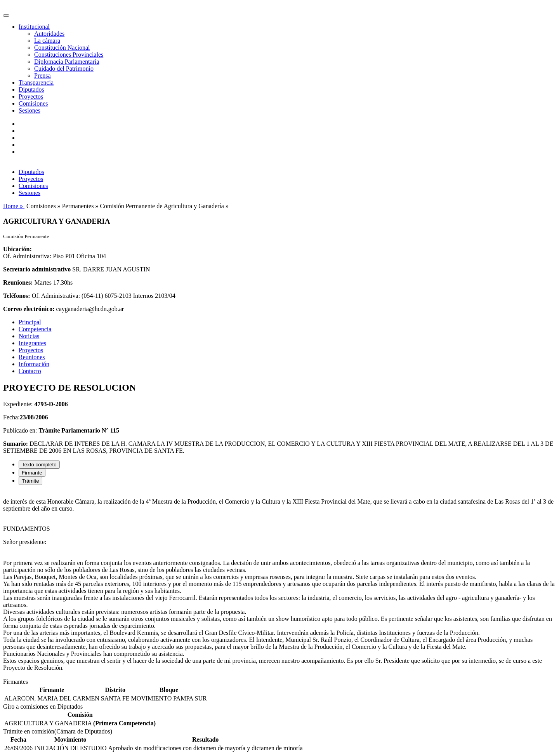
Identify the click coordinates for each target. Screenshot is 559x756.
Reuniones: (18, 282)
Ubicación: (17, 249)
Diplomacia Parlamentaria (67, 62)
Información (34, 364)
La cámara (47, 41)
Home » (14, 206)
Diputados (31, 90)
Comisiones (33, 103)
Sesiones (30, 110)
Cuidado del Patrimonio (64, 69)
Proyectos (31, 96)
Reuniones (32, 357)
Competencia (35, 329)
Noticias (29, 336)
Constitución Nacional (62, 48)
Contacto (30, 371)
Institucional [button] (34, 27)
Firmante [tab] (32, 473)
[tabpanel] (279, 585)
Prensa (43, 76)
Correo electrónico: (29, 309)
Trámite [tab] (30, 481)
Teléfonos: (17, 296)
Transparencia (36, 83)
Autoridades (49, 34)
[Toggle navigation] (6, 16)
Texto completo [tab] (39, 465)
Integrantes (32, 343)
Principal (30, 322)
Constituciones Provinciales (69, 55)
